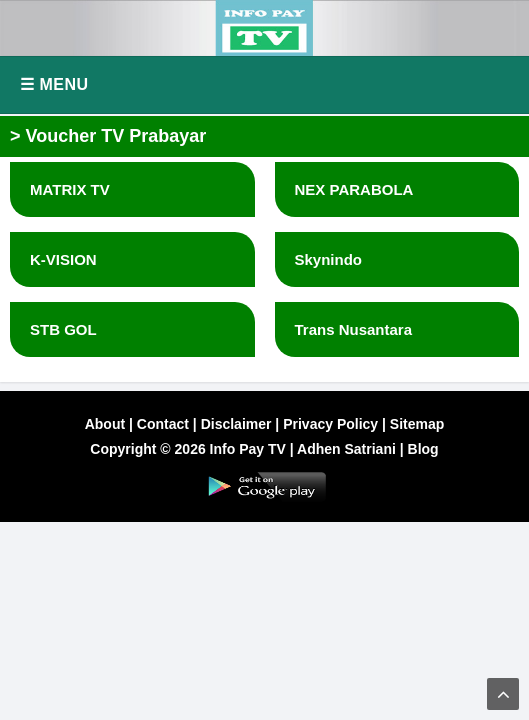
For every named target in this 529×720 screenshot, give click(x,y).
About (105, 424)
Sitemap (417, 424)
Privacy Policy (330, 424)
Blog (423, 449)
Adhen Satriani (346, 449)
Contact (163, 424)
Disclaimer (236, 424)
